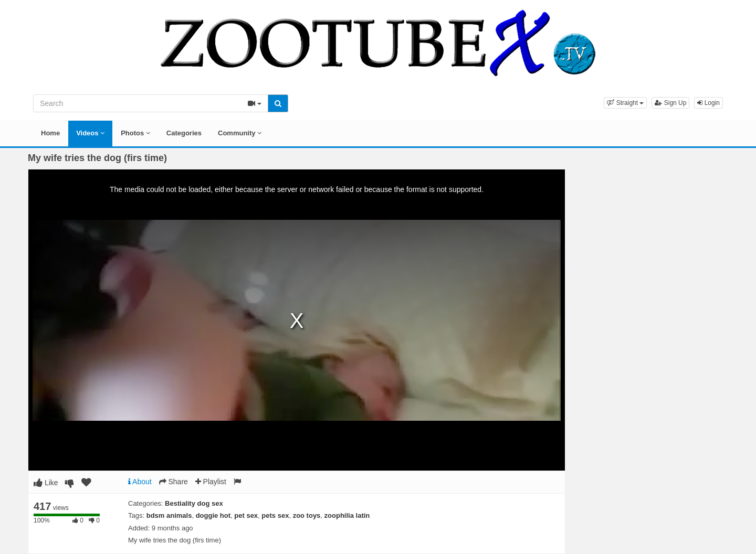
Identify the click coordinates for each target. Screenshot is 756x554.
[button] (625, 103)
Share (174, 482)
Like (46, 483)
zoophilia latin (347, 515)
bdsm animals (169, 515)
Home (50, 133)
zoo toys (307, 515)
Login (708, 103)
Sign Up (670, 103)
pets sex (275, 515)
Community (240, 133)
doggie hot (213, 515)
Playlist (211, 482)
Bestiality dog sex (194, 503)
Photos (135, 133)
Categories (184, 133)
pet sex (246, 515)
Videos (90, 133)
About (140, 482)
